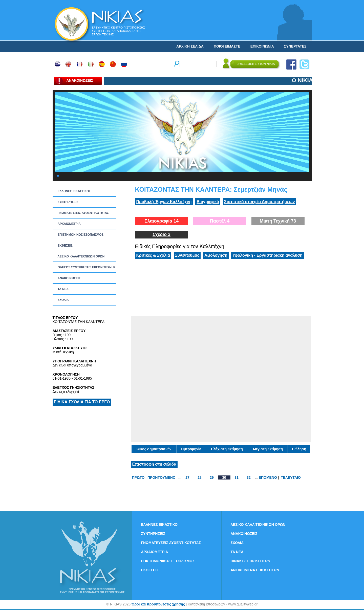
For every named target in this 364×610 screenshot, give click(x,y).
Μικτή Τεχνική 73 (278, 221)
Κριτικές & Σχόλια (153, 255)
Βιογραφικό (208, 202)
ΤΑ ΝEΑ (63, 289)
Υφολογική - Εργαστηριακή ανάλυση (267, 255)
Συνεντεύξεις (187, 255)
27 (187, 477)
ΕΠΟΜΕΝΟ (268, 477)
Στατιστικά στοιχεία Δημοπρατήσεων (260, 202)
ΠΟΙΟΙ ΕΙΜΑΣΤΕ (227, 46)
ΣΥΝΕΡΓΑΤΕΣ (295, 46)
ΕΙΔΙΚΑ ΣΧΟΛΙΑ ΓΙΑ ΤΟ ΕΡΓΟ (82, 402)
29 (212, 477)
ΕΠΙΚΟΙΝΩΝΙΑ (262, 46)
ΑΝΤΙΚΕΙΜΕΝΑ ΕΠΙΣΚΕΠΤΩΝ (255, 570)
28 (200, 477)
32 (249, 477)
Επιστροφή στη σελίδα (154, 464)
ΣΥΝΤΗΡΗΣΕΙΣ (68, 202)
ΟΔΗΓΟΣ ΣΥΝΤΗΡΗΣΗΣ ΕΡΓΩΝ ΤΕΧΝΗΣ (87, 267)
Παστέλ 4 (220, 221)
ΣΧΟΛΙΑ (63, 300)
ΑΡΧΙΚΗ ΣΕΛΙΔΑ (190, 46)
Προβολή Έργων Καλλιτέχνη (164, 202)
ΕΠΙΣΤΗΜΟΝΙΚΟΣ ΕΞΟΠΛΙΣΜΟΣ (81, 235)
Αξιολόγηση (216, 255)
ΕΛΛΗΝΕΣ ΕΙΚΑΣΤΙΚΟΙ (74, 191)
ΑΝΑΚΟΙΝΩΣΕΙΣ (69, 278)
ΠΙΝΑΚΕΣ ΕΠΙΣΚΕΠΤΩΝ (251, 561)
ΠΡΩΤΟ (138, 477)
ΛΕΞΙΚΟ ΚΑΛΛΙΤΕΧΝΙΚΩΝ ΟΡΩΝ (81, 256)
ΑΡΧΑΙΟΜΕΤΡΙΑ (69, 224)
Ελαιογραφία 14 (162, 221)
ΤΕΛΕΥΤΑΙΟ (291, 477)
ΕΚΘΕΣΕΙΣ (65, 246)
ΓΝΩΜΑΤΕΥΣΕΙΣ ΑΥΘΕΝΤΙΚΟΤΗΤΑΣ (83, 213)
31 (237, 477)
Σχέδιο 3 (162, 234)
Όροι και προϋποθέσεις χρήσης (158, 604)
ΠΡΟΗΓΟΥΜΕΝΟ (162, 477)
